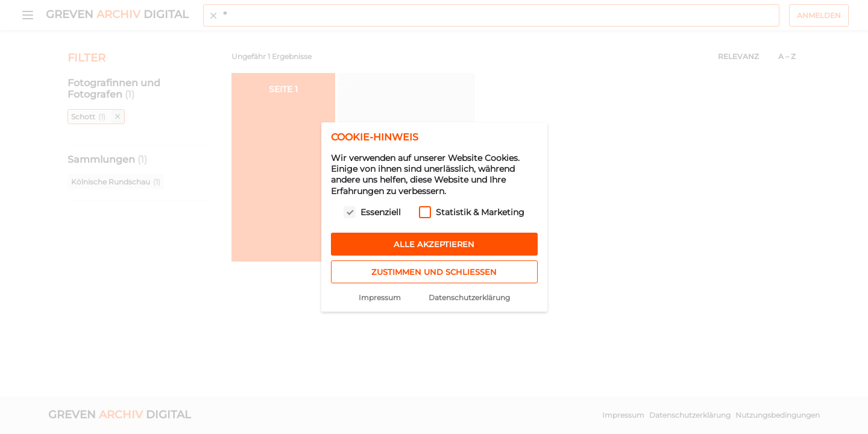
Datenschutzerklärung (469, 297)
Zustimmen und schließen (434, 272)
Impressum (380, 297)
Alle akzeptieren (434, 244)
